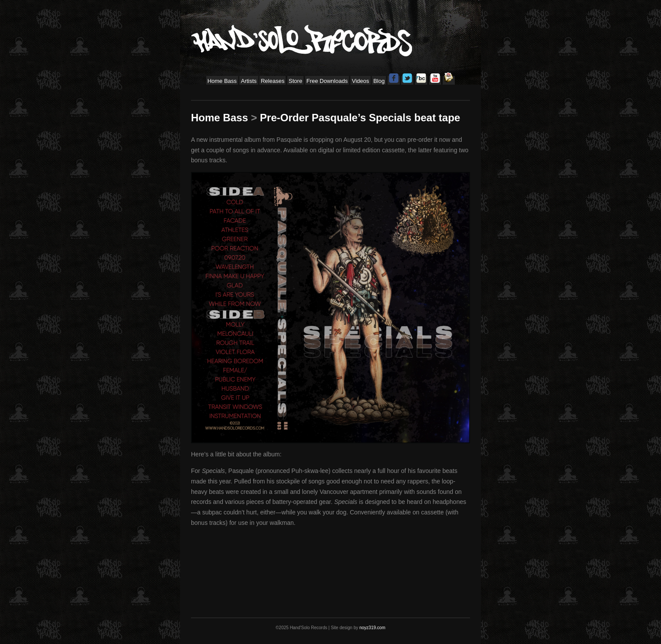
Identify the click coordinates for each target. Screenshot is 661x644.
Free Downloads (327, 81)
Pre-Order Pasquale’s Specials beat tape (360, 118)
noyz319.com (372, 628)
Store (295, 81)
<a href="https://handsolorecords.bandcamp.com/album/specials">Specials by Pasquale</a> (330, 561)
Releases (273, 81)
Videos (361, 81)
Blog (379, 81)
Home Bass (222, 81)
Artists (249, 81)
